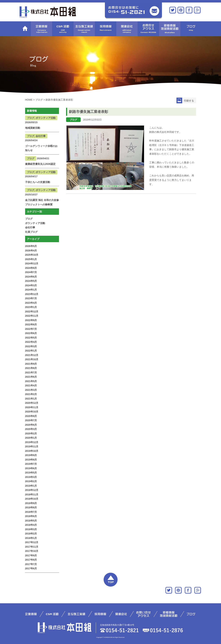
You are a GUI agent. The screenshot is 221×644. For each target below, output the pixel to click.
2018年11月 (32, 494)
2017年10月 (32, 551)
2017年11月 (32, 547)
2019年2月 (31, 481)
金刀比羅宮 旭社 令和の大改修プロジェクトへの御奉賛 (42, 202)
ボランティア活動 (35, 223)
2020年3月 (31, 429)
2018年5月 (31, 521)
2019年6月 (31, 468)
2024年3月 (31, 285)
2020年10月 (32, 412)
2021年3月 (31, 390)
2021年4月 (31, 385)
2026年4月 (31, 251)
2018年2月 (31, 534)
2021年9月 (31, 364)
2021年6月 (31, 377)
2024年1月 (31, 290)
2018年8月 (31, 507)
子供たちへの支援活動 (38, 182)
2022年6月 (31, 333)
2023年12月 (32, 294)
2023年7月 (31, 298)
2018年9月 (31, 503)
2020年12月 (32, 403)
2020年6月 (31, 425)
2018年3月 (31, 529)
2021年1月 (31, 399)
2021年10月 (32, 359)
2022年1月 (31, 351)
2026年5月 (31, 246)
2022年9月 (31, 320)
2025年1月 (31, 259)
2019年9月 (31, 455)
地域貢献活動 (33, 128)
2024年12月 (32, 264)
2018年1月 (31, 538)
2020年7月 (31, 420)
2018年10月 (32, 499)
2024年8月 (31, 268)
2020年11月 (32, 407)
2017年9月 (31, 555)
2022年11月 (32, 316)
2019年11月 (32, 446)
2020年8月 (31, 416)
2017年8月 (31, 560)
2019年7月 (31, 464)
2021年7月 (31, 372)
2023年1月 (31, 307)
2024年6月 (31, 277)
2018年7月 (31, 512)
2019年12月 (32, 442)
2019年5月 (31, 473)
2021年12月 (32, 355)
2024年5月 (31, 281)
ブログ (29, 219)
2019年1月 (31, 486)
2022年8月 (31, 324)
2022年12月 (32, 312)
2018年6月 (31, 516)
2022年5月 (31, 338)
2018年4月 (31, 525)
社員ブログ (31, 232)
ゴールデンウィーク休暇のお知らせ (41, 148)
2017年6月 (31, 568)
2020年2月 (31, 433)
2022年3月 (31, 346)
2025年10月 (32, 255)
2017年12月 (32, 542)
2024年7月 (31, 272)
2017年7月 (31, 564)
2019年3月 (31, 477)
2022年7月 (31, 329)
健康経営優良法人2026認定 (40, 164)
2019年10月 (32, 451)
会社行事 (30, 227)
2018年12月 (32, 490)
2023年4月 (31, 303)
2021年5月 (31, 381)
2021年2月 (31, 394)
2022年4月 (31, 342)
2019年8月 (31, 460)
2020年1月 (31, 438)
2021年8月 (31, 368)
